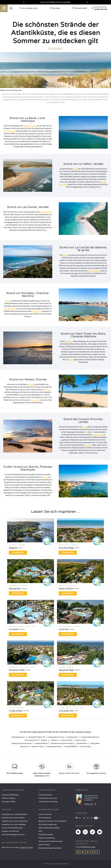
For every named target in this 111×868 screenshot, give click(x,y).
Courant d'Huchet (98, 435)
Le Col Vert (64, 629)
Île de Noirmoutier (46, 212)
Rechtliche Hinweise (46, 835)
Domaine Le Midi (17, 670)
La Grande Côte (66, 711)
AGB (40, 831)
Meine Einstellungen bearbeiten (50, 848)
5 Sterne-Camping (8, 798)
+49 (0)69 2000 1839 (26, 848)
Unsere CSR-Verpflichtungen (12, 828)
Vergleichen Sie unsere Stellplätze (14, 825)
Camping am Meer (8, 802)
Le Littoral (13, 629)
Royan (8, 301)
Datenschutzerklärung (47, 838)
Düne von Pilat (35, 400)
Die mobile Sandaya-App (48, 825)
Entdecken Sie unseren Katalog (13, 818)
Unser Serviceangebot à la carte (13, 835)
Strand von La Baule (30, 126)
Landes (85, 427)
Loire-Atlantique (10, 131)
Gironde (31, 384)
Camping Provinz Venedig (48, 802)
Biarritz (45, 477)
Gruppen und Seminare (10, 831)
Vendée (75, 169)
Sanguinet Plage (66, 670)
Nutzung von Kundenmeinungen (51, 841)
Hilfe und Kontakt (45, 814)
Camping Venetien (45, 795)
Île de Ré (65, 255)
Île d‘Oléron (69, 341)
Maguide (13, 548)
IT (100, 818)
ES (88, 818)
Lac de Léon (88, 445)
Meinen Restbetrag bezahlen (49, 828)
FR (92, 818)
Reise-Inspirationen (56, 49)
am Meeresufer (37, 311)
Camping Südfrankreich (10, 795)
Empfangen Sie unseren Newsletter (14, 814)
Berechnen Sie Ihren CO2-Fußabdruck (53, 821)
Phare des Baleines (94, 271)
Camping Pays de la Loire (48, 798)
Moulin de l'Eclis (66, 589)
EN (84, 818)
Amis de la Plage (66, 548)
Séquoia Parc (15, 589)
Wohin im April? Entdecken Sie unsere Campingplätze (56, 2)
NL (80, 818)
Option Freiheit (44, 845)
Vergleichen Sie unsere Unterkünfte (15, 821)
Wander (71, 360)
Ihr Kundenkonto (45, 818)
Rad (86, 432)
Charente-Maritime (10, 309)
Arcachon (47, 390)
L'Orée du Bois (16, 711)
